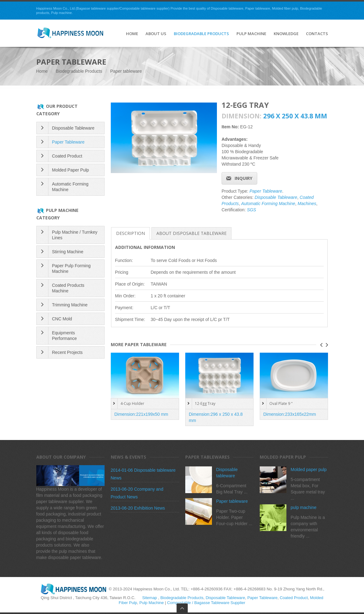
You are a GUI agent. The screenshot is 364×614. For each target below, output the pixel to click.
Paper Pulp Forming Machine (72, 268)
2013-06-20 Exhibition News (138, 508)
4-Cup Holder (132, 403)
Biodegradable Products (201, 34)
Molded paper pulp (309, 470)
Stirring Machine (68, 252)
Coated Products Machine (68, 288)
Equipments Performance (65, 336)
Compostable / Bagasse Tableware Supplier (206, 603)
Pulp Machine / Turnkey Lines (75, 235)
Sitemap (150, 598)
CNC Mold (62, 319)
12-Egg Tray (205, 403)
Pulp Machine (251, 34)
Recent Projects (67, 352)
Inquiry (243, 178)
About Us (156, 34)
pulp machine (304, 507)
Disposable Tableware (276, 197)
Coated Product (67, 156)
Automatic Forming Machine (268, 204)
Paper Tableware (266, 191)
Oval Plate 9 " (281, 403)
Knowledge (286, 34)
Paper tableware (126, 71)
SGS (252, 210)
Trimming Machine (70, 305)
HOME (132, 34)
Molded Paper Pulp (71, 170)
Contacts (317, 34)
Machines (307, 204)
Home (42, 71)
